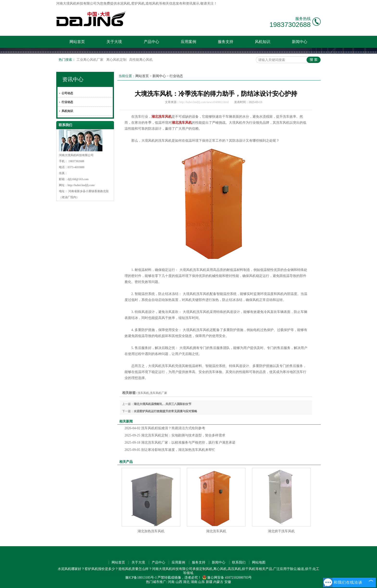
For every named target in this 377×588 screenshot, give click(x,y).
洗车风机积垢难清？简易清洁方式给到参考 (165, 428)
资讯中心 (73, 79)
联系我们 (239, 562)
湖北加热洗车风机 (151, 531)
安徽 (228, 582)
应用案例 (188, 42)
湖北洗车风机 (216, 531)
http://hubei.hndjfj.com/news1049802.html (204, 102)
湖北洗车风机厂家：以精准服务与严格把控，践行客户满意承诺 (180, 443)
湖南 (194, 582)
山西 (179, 582)
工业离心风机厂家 (90, 60)
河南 (171, 582)
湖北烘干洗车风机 (281, 531)
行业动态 (67, 102)
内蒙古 (218, 582)
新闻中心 (300, 42)
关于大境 (114, 42)
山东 (201, 582)
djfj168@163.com (78, 179)
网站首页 (77, 42)
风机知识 (263, 42)
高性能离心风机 (141, 60)
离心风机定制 (117, 60)
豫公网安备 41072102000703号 (227, 578)
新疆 (209, 582)
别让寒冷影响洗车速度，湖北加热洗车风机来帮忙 (170, 450)
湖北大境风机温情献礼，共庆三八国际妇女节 (163, 404)
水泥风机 (124, 3)
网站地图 (259, 562)
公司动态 (67, 93)
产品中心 (151, 42)
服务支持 (226, 42)
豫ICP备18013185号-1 (141, 578)
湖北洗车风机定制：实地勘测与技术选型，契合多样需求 (175, 435)
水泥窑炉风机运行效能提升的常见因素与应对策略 (165, 411)
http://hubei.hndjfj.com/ (81, 185)
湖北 (186, 582)
